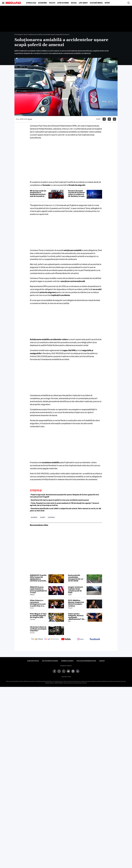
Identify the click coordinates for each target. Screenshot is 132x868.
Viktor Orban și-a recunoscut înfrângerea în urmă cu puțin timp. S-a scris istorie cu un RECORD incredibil (38, 603)
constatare (51, 517)
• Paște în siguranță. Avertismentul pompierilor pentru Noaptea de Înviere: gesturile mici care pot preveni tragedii (64, 496)
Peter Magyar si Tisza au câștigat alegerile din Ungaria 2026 (38, 616)
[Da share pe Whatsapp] (114, 119)
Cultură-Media (96, 3)
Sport (107, 3)
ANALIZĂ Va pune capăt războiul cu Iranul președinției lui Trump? (38, 590)
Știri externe (63, 3)
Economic (43, 3)
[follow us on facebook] (95, 639)
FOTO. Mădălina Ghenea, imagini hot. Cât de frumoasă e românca (76, 603)
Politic (52, 3)
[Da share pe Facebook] (104, 119)
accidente (34, 517)
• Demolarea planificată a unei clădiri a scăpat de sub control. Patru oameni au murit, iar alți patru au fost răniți (66, 510)
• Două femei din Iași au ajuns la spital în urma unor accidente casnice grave (59, 500)
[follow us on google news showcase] (52, 639)
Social (74, 3)
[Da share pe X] (109, 119)
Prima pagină (19, 34)
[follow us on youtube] (66, 639)
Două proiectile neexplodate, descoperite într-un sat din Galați (76, 578)
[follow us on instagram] (80, 639)
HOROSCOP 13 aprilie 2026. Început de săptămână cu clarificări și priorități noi (38, 578)
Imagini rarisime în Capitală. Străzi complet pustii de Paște (75, 590)
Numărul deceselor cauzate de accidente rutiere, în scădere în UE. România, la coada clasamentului (77, 194)
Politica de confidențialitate (86, 661)
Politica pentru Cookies (50, 661)
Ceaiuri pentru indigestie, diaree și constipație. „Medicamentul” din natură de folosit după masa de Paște (77, 617)
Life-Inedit (83, 3)
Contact (102, 661)
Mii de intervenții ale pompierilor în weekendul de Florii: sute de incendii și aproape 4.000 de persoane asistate (38, 194)
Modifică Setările (66, 666)
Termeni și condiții (67, 661)
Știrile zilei (31, 3)
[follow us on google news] (37, 639)
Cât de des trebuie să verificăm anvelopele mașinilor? (38, 629)
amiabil (43, 517)
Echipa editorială (33, 661)
